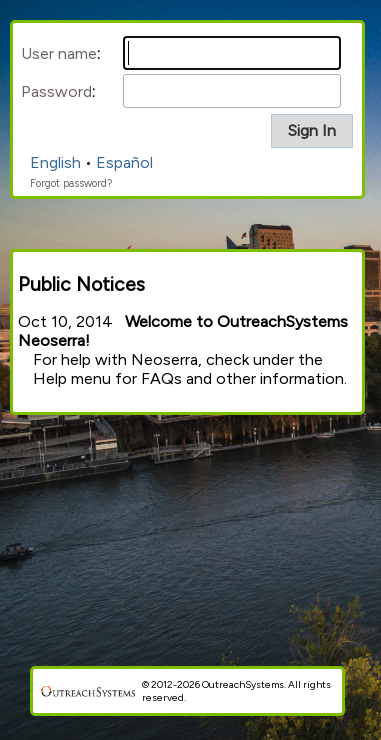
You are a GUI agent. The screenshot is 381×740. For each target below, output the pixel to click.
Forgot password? (71, 183)
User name (59, 53)
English (55, 162)
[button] (312, 131)
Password (56, 91)
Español (124, 162)
